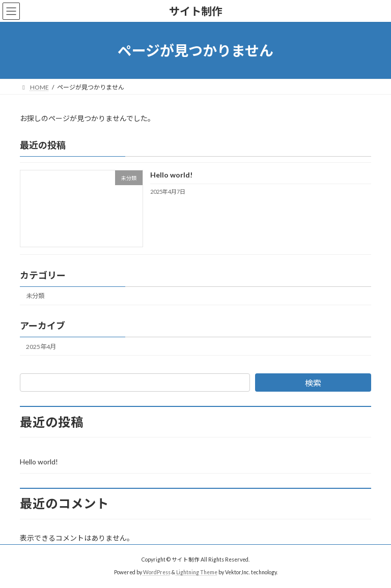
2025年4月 (41, 347)
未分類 (35, 296)
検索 (313, 383)
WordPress (157, 572)
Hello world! (171, 175)
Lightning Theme (197, 572)
